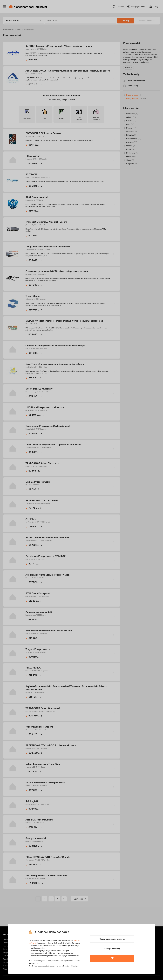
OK (112, 958)
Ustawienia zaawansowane (112, 939)
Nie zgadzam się (112, 949)
